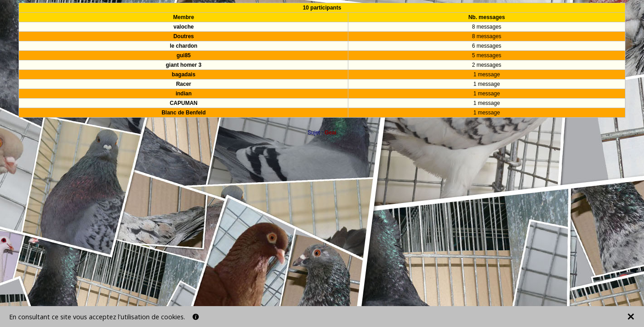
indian (183, 94)
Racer (183, 84)
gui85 (183, 55)
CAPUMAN (183, 103)
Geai (331, 133)
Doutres (183, 36)
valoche (184, 27)
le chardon (184, 46)
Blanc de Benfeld (183, 113)
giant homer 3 (184, 65)
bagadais (184, 74)
